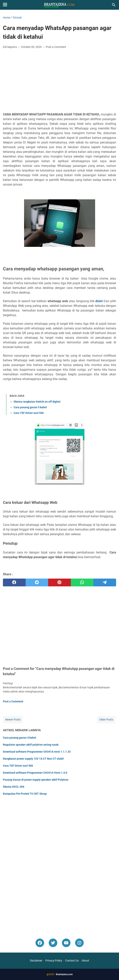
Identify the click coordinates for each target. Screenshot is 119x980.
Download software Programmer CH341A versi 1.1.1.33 (37, 752)
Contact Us (72, 961)
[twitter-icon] (53, 943)
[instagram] (79, 943)
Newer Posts (13, 720)
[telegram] (105, 582)
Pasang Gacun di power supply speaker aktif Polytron (36, 780)
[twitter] (37, 582)
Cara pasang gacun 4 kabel (20, 738)
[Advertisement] (59, 81)
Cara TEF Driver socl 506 (29, 413)
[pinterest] (59, 582)
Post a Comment (56, 47)
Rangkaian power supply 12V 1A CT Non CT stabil (33, 759)
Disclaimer (36, 961)
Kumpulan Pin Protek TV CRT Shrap (25, 794)
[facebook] (14, 582)
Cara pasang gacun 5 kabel (30, 407)
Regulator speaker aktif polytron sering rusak (31, 745)
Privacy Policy (54, 961)
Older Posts (106, 720)
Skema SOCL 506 (14, 787)
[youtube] (66, 943)
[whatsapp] (82, 582)
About (85, 961)
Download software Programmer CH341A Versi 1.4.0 (35, 773)
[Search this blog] (114, 5)
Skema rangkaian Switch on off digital (37, 402)
